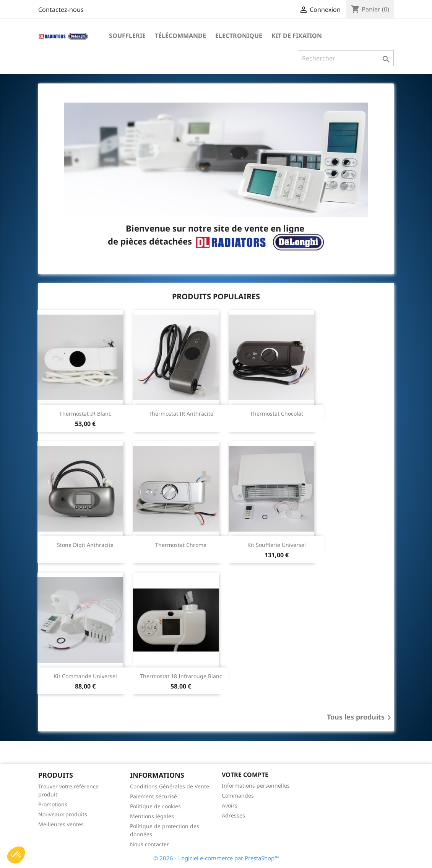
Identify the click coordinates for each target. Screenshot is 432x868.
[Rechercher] (346, 58)
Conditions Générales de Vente (170, 786)
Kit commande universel (85, 676)
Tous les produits (360, 718)
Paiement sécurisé (153, 796)
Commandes (238, 795)
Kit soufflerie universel (277, 545)
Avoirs (230, 805)
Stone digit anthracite (85, 545)
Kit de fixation (297, 36)
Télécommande (180, 36)
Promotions (53, 804)
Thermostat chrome (181, 545)
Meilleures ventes (61, 824)
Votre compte (245, 775)
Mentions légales (152, 816)
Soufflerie (127, 36)
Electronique (239, 36)
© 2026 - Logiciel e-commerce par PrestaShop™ (216, 858)
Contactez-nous (61, 10)
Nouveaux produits (63, 814)
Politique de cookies (155, 806)
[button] (16, 855)
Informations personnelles (256, 786)
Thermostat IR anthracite (181, 414)
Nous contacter (149, 844)
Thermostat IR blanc (85, 414)
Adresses (233, 815)
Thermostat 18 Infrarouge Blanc (181, 676)
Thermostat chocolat (277, 414)
